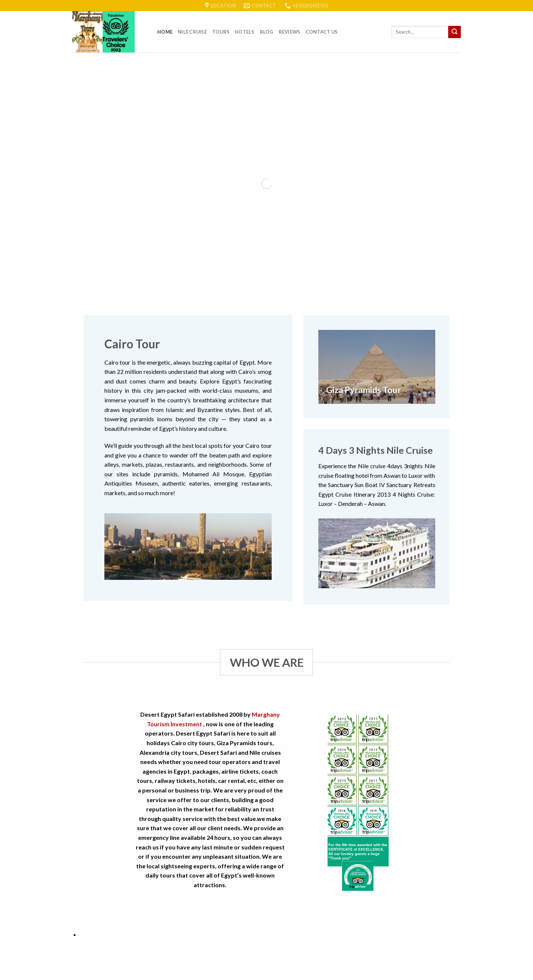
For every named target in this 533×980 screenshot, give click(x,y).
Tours (221, 32)
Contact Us (322, 32)
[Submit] (455, 32)
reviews (290, 32)
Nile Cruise (192, 32)
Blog (267, 32)
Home (165, 32)
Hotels (245, 32)
